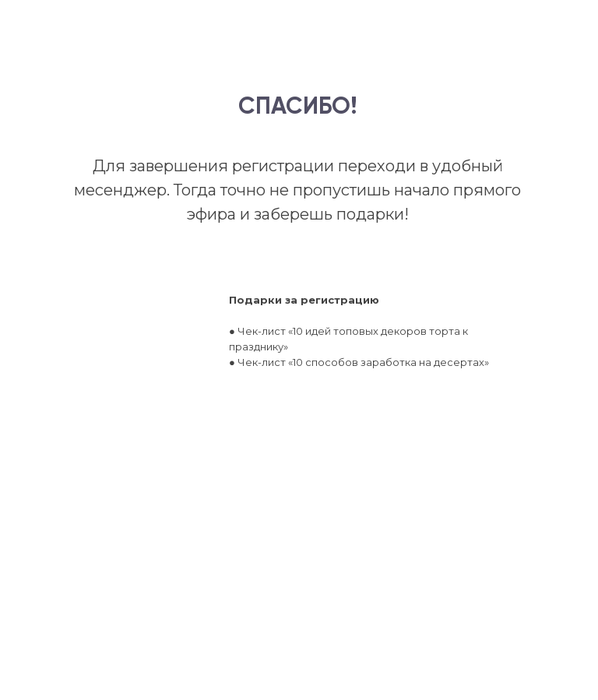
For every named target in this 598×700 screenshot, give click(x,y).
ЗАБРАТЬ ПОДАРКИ (320, 484)
